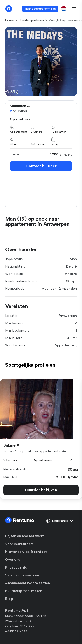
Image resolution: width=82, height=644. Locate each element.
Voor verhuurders (19, 544)
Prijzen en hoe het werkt (25, 536)
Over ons (13, 560)
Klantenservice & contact (26, 552)
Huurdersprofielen (31, 20)
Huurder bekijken (41, 490)
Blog (9, 599)
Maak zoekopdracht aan (40, 9)
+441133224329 (16, 631)
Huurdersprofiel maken (24, 591)
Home (10, 20)
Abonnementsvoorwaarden (28, 583)
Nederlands (60, 521)
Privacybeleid (16, 567)
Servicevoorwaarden (22, 575)
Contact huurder (41, 166)
